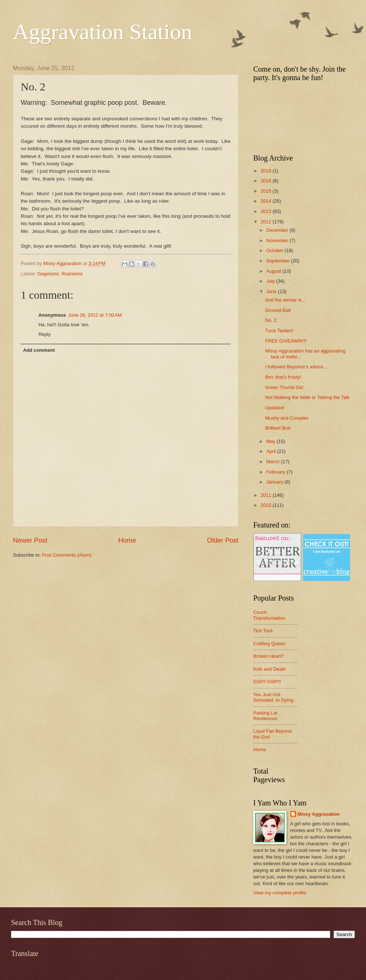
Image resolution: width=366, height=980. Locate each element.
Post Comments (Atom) (67, 555)
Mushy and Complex (287, 418)
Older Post (223, 540)
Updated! (275, 408)
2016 (267, 181)
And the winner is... (285, 300)
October (275, 250)
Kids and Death (270, 669)
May (271, 441)
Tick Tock (263, 631)
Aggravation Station (103, 32)
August (274, 271)
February (276, 472)
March (273, 462)
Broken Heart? (269, 656)
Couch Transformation (269, 615)
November (278, 240)
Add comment (39, 350)
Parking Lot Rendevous (265, 716)
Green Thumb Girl (284, 387)
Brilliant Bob (278, 428)
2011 (267, 495)
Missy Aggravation (319, 814)
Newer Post (30, 540)
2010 (267, 505)
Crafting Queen (269, 644)
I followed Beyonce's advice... (296, 367)
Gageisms (48, 274)
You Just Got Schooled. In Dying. (274, 697)
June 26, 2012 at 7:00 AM (95, 315)
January (275, 482)
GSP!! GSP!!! (267, 682)
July (271, 281)
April (272, 451)
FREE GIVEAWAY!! (286, 341)
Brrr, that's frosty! (283, 377)
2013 (267, 211)
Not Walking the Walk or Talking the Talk (307, 397)
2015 (267, 191)
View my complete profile (280, 893)
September (279, 261)
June (272, 291)
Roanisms (72, 274)
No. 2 (271, 320)
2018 (267, 171)
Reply (45, 334)
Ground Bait (278, 310)
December (278, 230)
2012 (267, 222)
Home (127, 540)
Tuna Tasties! (279, 331)
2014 (267, 201)
